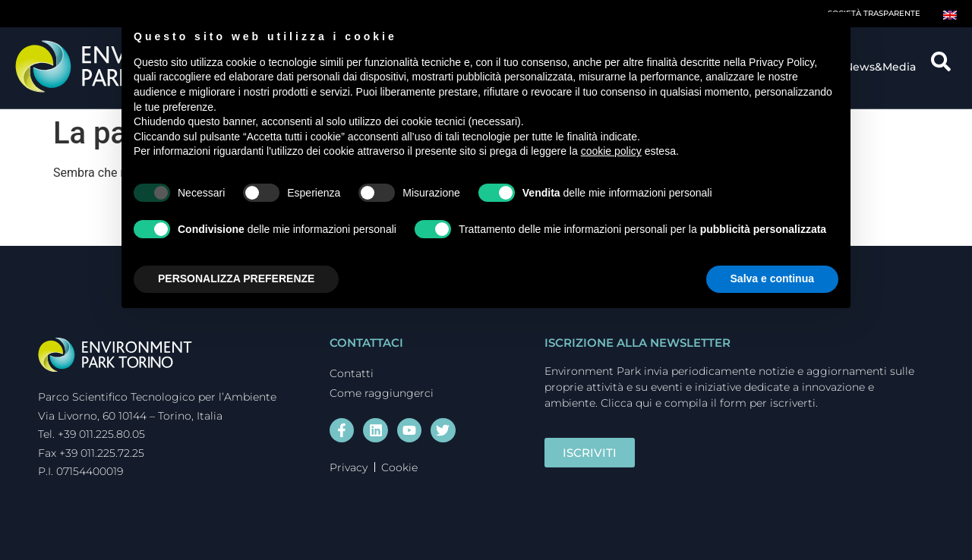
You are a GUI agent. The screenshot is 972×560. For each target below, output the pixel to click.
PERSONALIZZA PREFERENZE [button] (236, 278)
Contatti (352, 373)
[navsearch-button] (946, 67)
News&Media (884, 67)
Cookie (399, 467)
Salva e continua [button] (772, 278)
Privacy (349, 467)
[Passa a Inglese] (950, 14)
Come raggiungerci (382, 393)
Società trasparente (874, 13)
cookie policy (611, 151)
